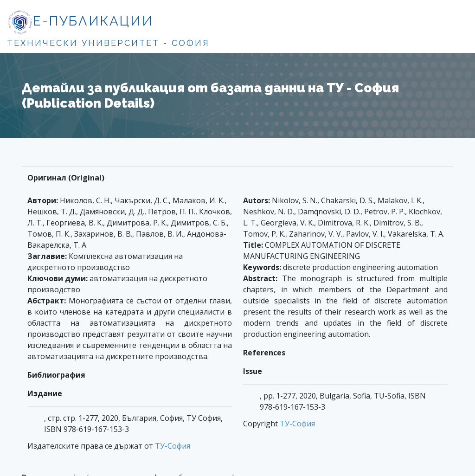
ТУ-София (173, 446)
